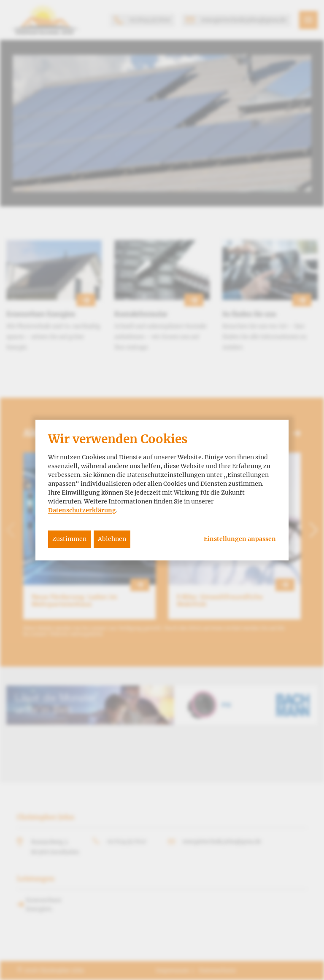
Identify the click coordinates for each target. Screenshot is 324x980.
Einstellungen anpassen (240, 539)
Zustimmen (69, 539)
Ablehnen (112, 539)
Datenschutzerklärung (82, 510)
